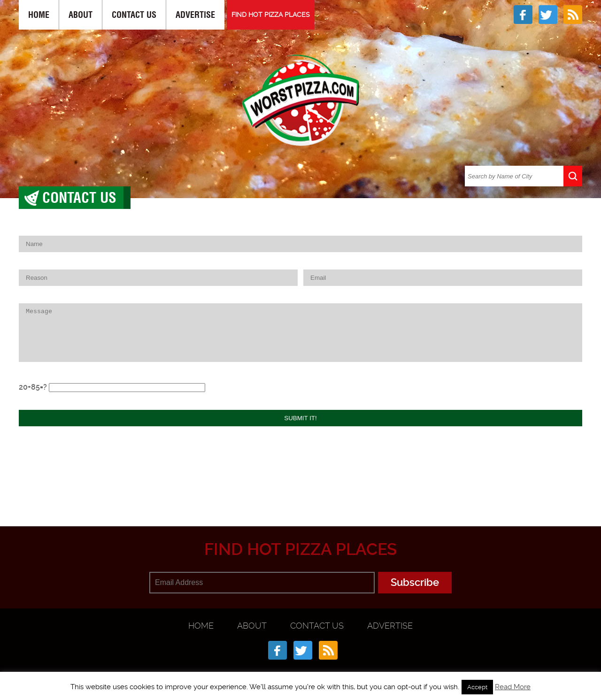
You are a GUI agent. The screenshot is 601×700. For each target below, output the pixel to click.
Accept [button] (477, 687)
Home (39, 15)
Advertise (195, 15)
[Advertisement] (300, 480)
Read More (513, 687)
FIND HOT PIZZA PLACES (271, 15)
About (81, 15)
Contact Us (134, 15)
